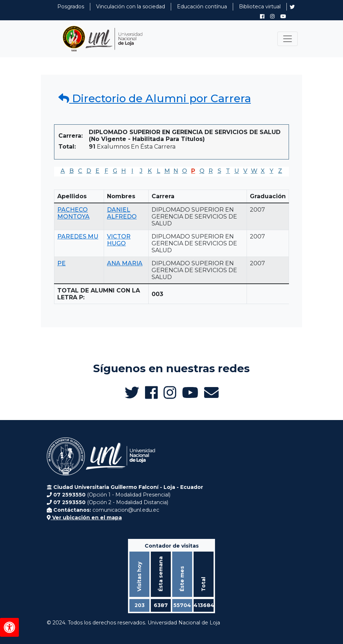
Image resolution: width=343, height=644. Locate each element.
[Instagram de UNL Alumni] (272, 16)
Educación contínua (202, 7)
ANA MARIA (125, 263)
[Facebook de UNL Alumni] (262, 16)
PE (61, 263)
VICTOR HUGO (119, 240)
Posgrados (71, 7)
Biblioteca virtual (260, 7)
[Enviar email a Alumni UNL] (211, 392)
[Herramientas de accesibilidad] (9, 627)
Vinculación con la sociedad (131, 7)
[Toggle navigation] (288, 39)
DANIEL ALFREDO (122, 213)
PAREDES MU (78, 236)
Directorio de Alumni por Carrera (155, 98)
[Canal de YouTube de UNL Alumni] (283, 16)
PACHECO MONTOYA (73, 213)
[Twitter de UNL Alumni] (292, 8)
